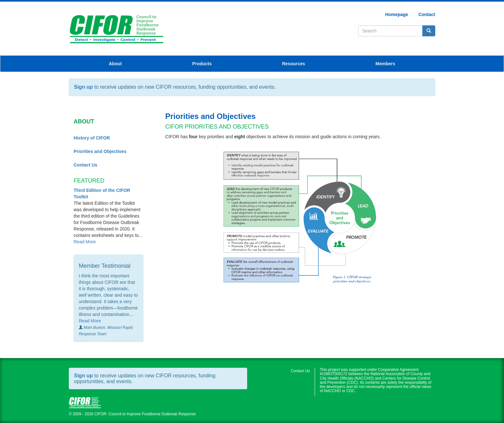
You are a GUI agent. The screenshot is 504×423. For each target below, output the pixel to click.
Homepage (397, 14)
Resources (294, 64)
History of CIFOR (92, 138)
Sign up (83, 87)
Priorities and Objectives (100, 151)
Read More (85, 242)
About (115, 64)
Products (202, 64)
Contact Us (85, 165)
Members (385, 64)
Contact (427, 14)
